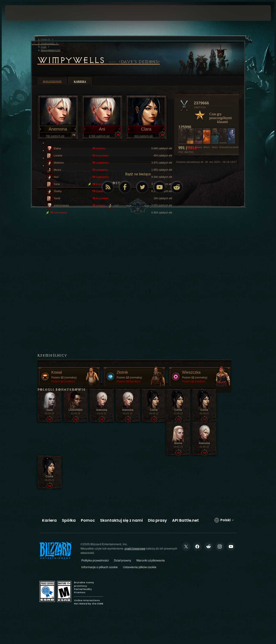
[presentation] (19, 13)
